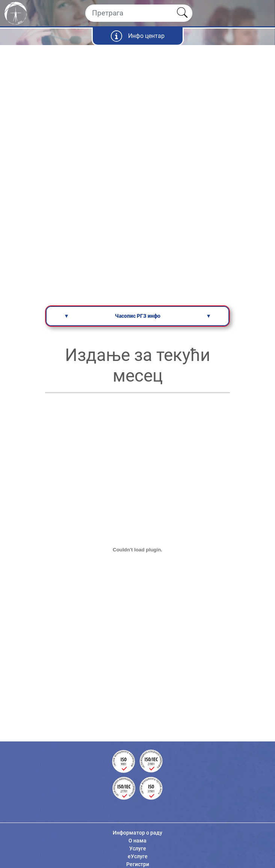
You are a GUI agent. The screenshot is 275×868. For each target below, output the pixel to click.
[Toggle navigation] (263, 13)
